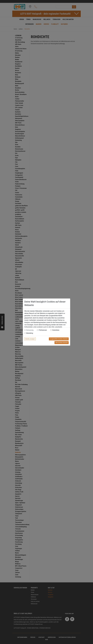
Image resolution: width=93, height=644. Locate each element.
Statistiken (56, 330)
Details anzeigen (30, 339)
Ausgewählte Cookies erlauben (59, 339)
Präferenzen (43, 330)
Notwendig (30, 330)
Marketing (30, 333)
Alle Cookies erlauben (62, 343)
